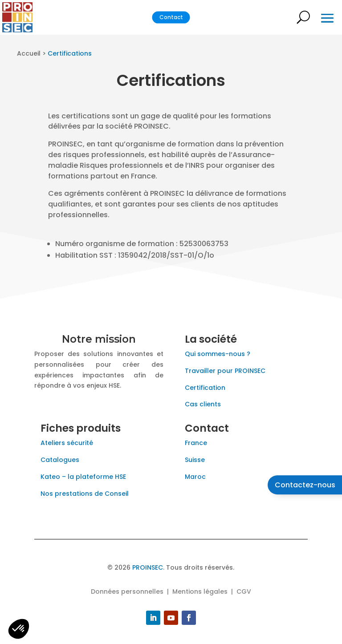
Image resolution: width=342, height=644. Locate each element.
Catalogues (61, 460)
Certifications (70, 53)
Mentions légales (200, 591)
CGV (244, 591)
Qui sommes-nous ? (218, 354)
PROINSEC (148, 567)
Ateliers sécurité (67, 443)
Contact (171, 17)
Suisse (195, 460)
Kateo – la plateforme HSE (83, 477)
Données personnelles (127, 591)
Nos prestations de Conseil (85, 494)
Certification (205, 388)
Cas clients (203, 404)
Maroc (195, 477)
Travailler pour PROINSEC (225, 371)
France (196, 443)
